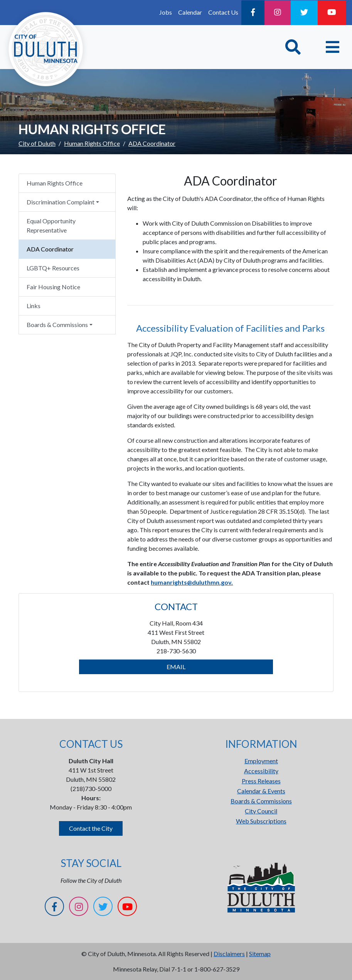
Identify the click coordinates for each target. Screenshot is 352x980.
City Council (261, 811)
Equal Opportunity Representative (51, 225)
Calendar (190, 12)
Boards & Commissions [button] (57, 325)
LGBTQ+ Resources (53, 268)
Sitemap (260, 954)
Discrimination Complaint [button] (61, 202)
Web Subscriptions (261, 821)
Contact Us (223, 12)
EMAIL (176, 667)
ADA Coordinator (50, 249)
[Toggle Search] (293, 47)
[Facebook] (253, 13)
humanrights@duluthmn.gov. (192, 582)
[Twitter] (304, 13)
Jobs (166, 12)
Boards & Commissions (261, 801)
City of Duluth (37, 143)
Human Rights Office (92, 143)
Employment (261, 761)
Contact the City (91, 828)
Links (34, 306)
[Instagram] (278, 13)
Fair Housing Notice (53, 287)
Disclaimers (229, 954)
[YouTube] (332, 13)
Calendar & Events (261, 791)
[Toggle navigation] (333, 47)
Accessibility (261, 771)
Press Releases (261, 781)
